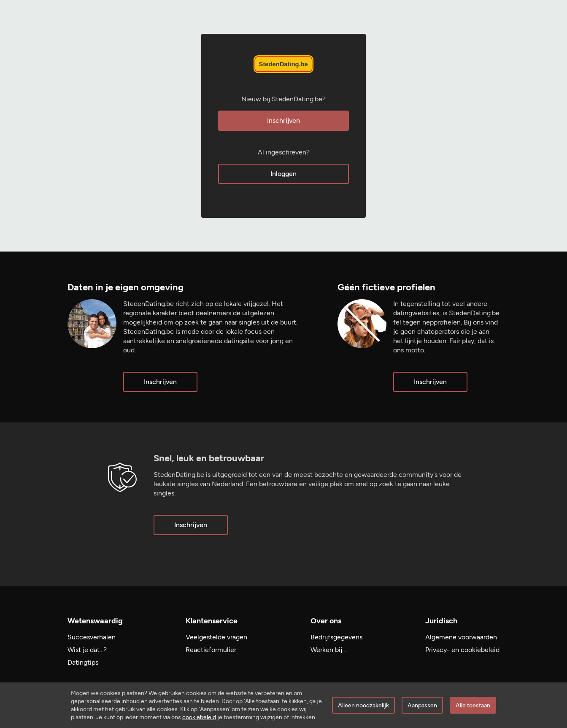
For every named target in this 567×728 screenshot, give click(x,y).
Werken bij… (328, 650)
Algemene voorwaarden (461, 637)
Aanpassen (422, 705)
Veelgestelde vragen (216, 637)
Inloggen (283, 174)
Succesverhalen (92, 637)
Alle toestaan (473, 705)
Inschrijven (283, 120)
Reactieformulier (211, 650)
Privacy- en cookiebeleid (462, 650)
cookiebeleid (199, 717)
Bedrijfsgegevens (336, 637)
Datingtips (83, 662)
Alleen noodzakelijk (363, 705)
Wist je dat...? (87, 650)
